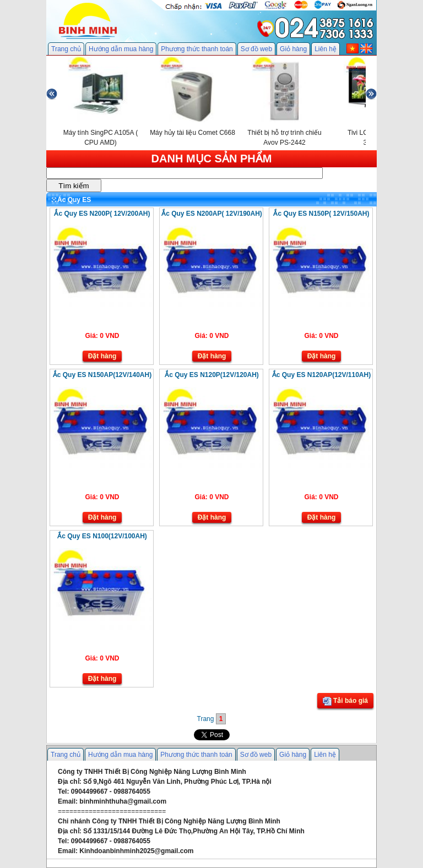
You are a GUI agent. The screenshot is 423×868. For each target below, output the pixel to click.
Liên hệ (326, 49)
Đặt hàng (102, 356)
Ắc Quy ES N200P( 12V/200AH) (102, 214)
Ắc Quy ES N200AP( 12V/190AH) (212, 214)
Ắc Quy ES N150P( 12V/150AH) (321, 214)
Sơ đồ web (256, 49)
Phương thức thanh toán (197, 49)
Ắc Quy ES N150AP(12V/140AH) (102, 375)
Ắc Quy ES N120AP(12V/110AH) (321, 375)
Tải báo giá (345, 701)
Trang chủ (66, 49)
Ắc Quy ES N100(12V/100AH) (102, 536)
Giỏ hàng (293, 49)
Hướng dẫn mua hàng (121, 49)
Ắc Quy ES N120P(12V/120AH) (212, 375)
